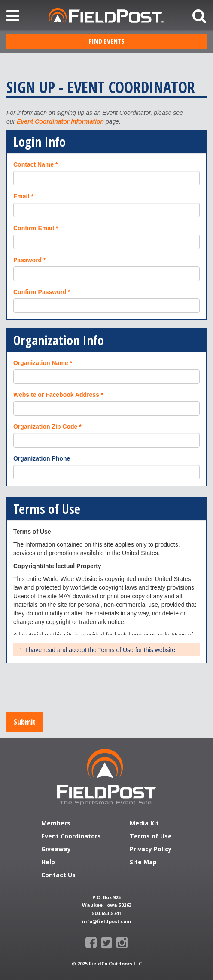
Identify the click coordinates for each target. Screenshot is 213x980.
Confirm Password (40, 292)
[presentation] (72, 689)
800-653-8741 (106, 913)
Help (48, 863)
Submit (25, 722)
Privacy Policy (151, 850)
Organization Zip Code (45, 427)
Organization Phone (42, 458)
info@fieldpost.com (106, 921)
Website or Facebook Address (56, 395)
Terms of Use (151, 837)
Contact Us (58, 875)
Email (21, 196)
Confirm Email (34, 228)
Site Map (143, 863)
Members (56, 824)
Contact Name (33, 164)
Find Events (107, 41)
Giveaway (56, 850)
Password (27, 260)
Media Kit (144, 824)
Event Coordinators (71, 837)
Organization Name (41, 363)
